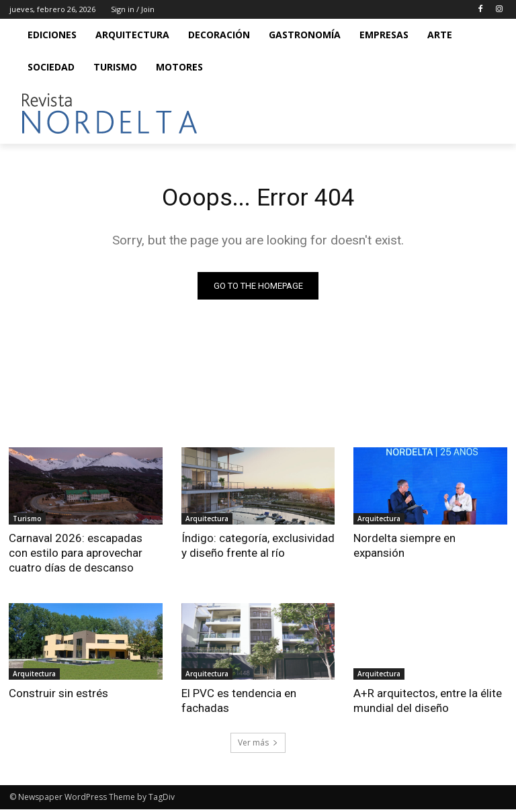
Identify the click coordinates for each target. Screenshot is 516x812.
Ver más (258, 745)
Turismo (27, 521)
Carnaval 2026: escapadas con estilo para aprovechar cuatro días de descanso (76, 555)
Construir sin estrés (58, 695)
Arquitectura (207, 521)
